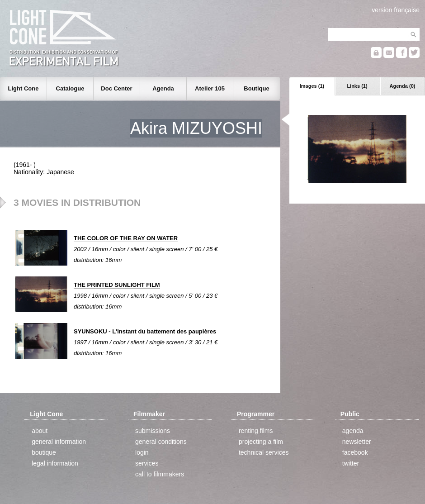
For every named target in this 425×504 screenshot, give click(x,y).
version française (396, 10)
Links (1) (357, 86)
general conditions (161, 442)
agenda (353, 431)
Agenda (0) (403, 86)
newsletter (357, 442)
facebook (355, 452)
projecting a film (261, 442)
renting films (256, 431)
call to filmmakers (160, 474)
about (40, 431)
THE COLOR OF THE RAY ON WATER (126, 238)
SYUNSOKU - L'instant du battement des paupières (145, 331)
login (142, 452)
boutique (44, 452)
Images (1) (312, 86)
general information (59, 442)
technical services (264, 452)
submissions (153, 431)
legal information (55, 463)
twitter (351, 463)
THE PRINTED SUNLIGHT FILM (117, 285)
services (147, 463)
